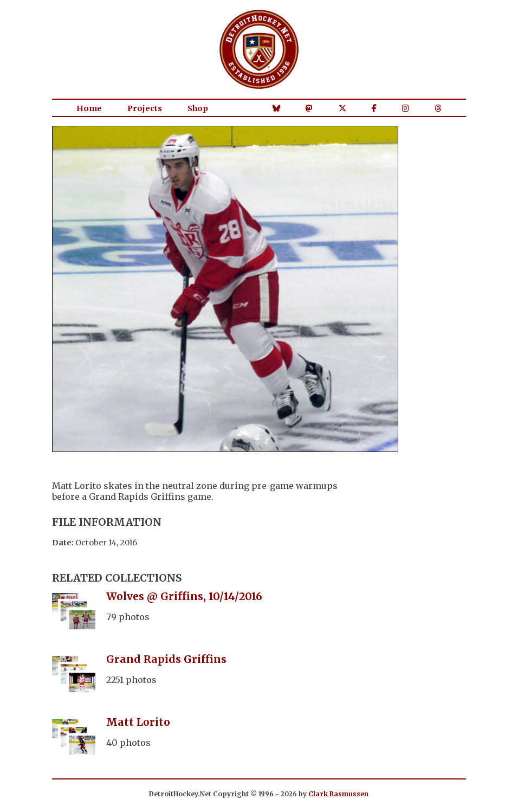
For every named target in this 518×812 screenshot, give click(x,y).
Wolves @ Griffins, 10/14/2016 (184, 596)
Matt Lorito (138, 722)
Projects (145, 108)
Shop (198, 108)
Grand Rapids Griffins (166, 659)
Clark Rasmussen (338, 794)
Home (89, 108)
